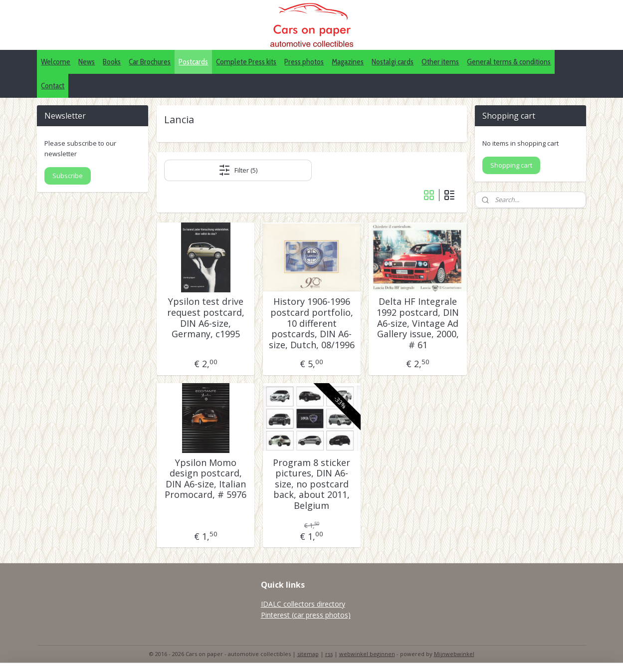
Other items (440, 62)
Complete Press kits (246, 62)
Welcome (56, 62)
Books (112, 62)
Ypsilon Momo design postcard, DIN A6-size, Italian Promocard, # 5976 (206, 479)
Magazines (348, 62)
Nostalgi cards (393, 62)
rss (329, 654)
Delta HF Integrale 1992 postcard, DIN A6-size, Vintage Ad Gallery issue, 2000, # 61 (418, 323)
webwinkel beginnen (367, 654)
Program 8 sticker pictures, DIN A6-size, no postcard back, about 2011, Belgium (311, 484)
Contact (53, 86)
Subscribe (68, 176)
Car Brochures (150, 62)
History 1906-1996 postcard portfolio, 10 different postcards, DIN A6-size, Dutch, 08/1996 (311, 323)
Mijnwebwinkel (454, 654)
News (87, 62)
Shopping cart (511, 165)
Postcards (193, 62)
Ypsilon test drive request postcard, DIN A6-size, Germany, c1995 (205, 318)
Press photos (304, 62)
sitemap (308, 654)
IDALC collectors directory (303, 604)
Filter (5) (238, 170)
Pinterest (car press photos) (306, 615)
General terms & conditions (509, 62)
